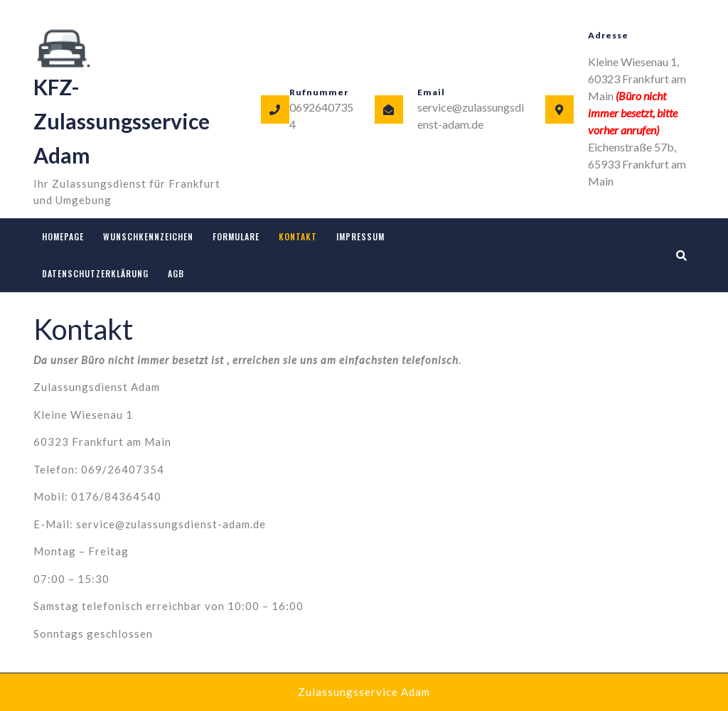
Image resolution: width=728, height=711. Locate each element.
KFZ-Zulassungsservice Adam (122, 121)
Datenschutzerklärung (95, 273)
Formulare (236, 236)
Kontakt (298, 236)
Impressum (360, 236)
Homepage (63, 236)
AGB (176, 273)
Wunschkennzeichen (148, 236)
